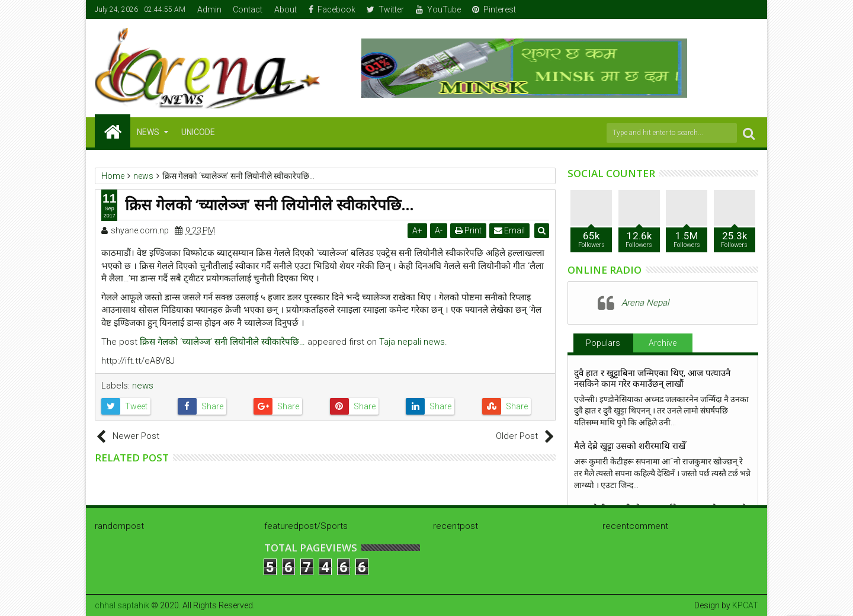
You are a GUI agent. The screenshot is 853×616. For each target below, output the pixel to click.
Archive (663, 343)
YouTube (438, 9)
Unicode (198, 132)
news (143, 386)
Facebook (332, 9)
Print (469, 230)
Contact (248, 9)
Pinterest (494, 9)
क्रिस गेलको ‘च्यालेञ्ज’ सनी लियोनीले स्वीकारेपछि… (222, 342)
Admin (209, 9)
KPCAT (745, 605)
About (286, 9)
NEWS (148, 132)
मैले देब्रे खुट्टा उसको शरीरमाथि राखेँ (630, 446)
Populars (603, 343)
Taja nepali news (412, 342)
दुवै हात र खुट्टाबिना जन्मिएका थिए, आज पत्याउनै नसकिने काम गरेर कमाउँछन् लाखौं (652, 378)
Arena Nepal (645, 303)
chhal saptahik (122, 605)
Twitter (385, 9)
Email (510, 230)
